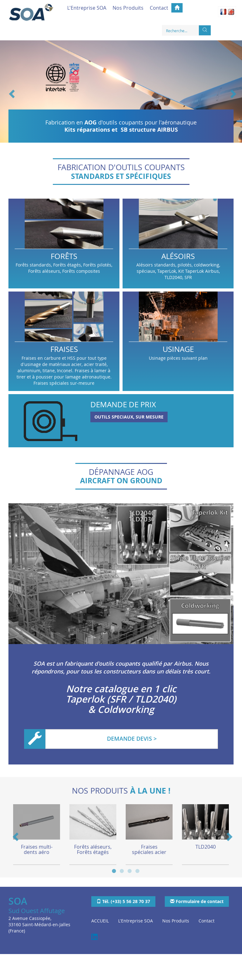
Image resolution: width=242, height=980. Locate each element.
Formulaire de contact (197, 901)
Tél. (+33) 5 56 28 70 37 (123, 901)
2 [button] (122, 870)
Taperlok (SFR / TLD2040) (121, 699)
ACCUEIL (100, 921)
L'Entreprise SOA (87, 8)
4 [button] (137, 870)
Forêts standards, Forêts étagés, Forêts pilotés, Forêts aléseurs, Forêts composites (64, 244)
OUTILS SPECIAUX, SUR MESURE (129, 417)
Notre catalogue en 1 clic (121, 689)
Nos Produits (128, 8)
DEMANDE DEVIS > (132, 739)
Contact (159, 8)
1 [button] (114, 870)
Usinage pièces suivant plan (178, 341)
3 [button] (130, 870)
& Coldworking (121, 709)
